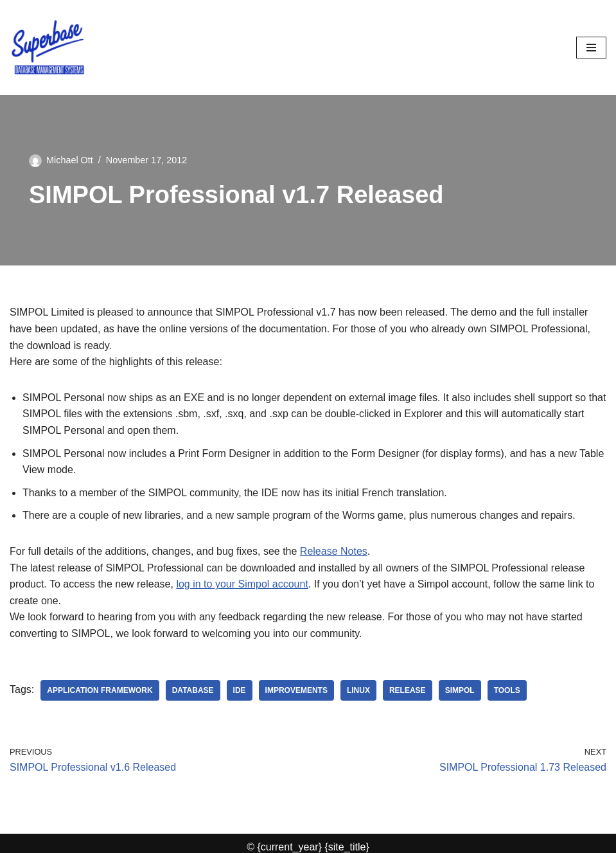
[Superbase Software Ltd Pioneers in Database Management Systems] (48, 48)
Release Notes (334, 551)
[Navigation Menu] (591, 48)
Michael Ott (70, 160)
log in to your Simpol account (242, 584)
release (408, 690)
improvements (296, 690)
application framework (100, 690)
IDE (240, 690)
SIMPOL (460, 690)
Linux (358, 690)
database (193, 690)
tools (507, 690)
